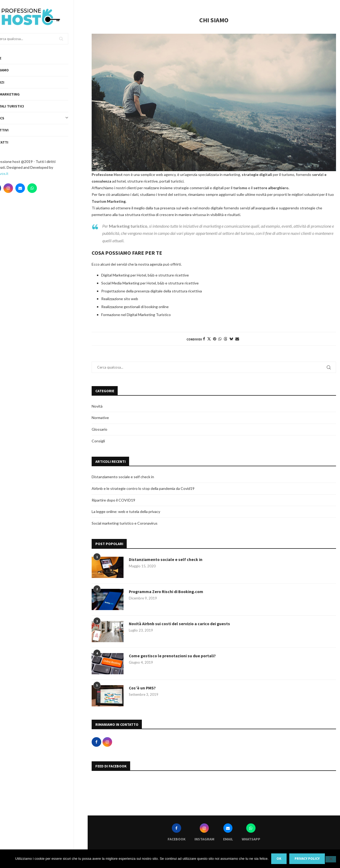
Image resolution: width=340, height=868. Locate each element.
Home (10, 58)
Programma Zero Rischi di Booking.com (167, 592)
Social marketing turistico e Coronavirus (125, 523)
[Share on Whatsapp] (220, 339)
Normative (100, 418)
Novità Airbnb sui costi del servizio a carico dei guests (180, 624)
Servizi (12, 82)
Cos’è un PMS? (143, 688)
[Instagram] (22, 188)
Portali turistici (22, 106)
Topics (44, 118)
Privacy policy (307, 859)
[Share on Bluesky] (231, 339)
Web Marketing (19, 94)
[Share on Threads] (226, 339)
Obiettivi (14, 130)
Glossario (99, 429)
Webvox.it (14, 173)
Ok (279, 859)
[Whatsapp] (46, 188)
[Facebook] (10, 188)
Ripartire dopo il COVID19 (113, 500)
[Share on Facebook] (204, 339)
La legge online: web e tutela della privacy (126, 511)
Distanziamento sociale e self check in (123, 477)
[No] (331, 859)
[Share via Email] (237, 339)
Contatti (14, 142)
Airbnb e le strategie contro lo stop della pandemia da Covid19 (143, 488)
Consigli (98, 441)
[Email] (34, 188)
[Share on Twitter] (209, 339)
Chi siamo (14, 70)
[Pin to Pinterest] (215, 339)
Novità (97, 406)
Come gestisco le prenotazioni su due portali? (173, 656)
